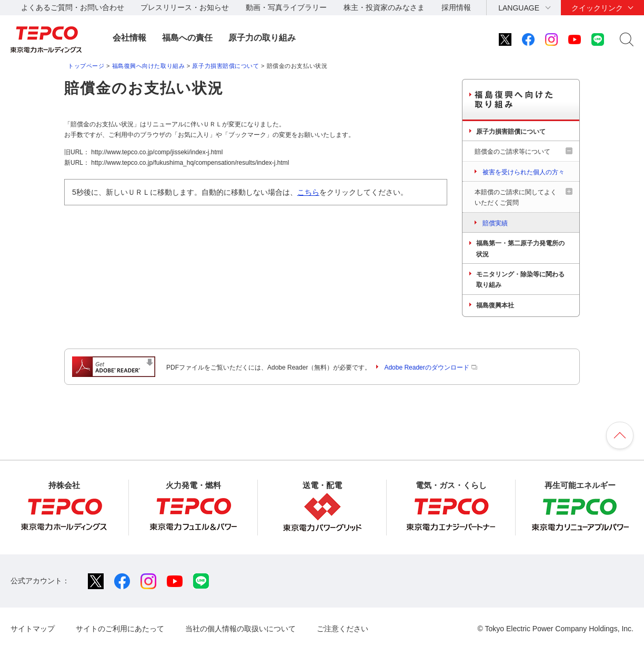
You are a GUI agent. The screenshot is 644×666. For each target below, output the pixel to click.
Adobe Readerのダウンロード (430, 367)
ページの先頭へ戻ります (620, 435)
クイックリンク (597, 8)
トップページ (86, 66)
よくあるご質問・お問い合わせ (73, 7)
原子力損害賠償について (225, 66)
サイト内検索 (627, 39)
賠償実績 (495, 223)
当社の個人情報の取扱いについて (240, 629)
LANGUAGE (519, 8)
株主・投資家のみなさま (384, 7)
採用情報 (456, 7)
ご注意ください (343, 629)
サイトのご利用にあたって (120, 629)
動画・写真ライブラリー (286, 7)
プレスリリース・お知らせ (185, 7)
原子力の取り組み (262, 38)
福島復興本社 (495, 305)
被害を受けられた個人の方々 (524, 172)
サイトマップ (33, 629)
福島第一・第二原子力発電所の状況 (520, 248)
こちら (308, 192)
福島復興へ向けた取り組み (149, 66)
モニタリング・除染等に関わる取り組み (520, 280)
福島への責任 (187, 38)
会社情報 (129, 38)
